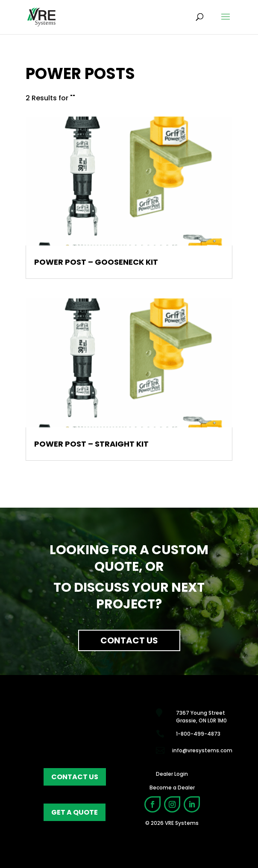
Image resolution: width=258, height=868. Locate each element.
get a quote (75, 812)
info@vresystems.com (202, 750)
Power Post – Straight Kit (91, 444)
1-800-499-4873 (198, 734)
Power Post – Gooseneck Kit (96, 262)
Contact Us (129, 640)
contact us (75, 777)
